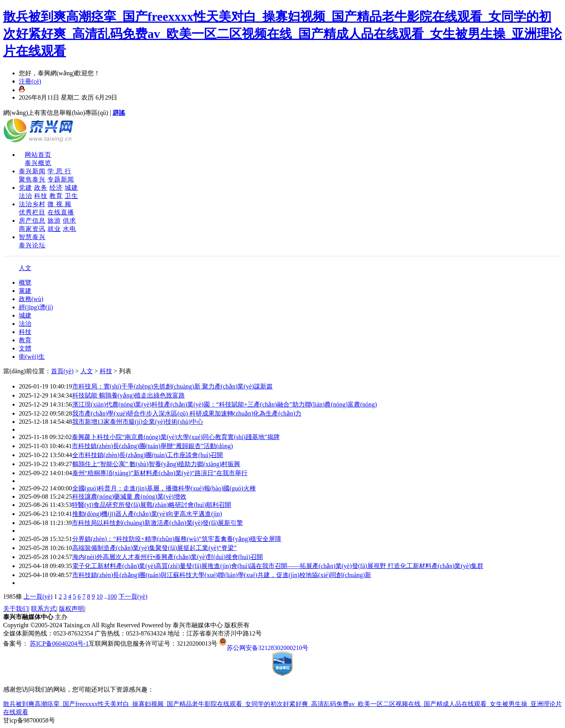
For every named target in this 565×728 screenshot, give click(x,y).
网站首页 (38, 155)
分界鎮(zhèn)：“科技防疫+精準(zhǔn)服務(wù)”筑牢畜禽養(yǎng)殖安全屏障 (177, 539)
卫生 (71, 196)
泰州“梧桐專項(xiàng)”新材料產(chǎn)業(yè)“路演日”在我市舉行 (160, 473)
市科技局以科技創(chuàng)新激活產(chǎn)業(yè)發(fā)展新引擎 (157, 523)
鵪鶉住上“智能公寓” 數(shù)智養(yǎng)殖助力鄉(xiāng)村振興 (156, 464)
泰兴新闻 (32, 171)
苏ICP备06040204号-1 (59, 644)
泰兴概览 (38, 163)
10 (100, 596)
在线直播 (61, 212)
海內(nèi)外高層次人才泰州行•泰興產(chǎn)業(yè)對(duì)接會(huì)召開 (168, 557)
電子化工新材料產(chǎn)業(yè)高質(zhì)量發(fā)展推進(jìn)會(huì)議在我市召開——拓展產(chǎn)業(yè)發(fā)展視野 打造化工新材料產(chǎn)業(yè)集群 (278, 566)
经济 (56, 188)
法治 (26, 196)
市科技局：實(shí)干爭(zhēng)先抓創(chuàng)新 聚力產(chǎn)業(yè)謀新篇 (173, 386)
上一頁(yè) (38, 596)
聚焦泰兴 (32, 179)
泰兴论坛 (32, 245)
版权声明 (71, 609)
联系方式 (44, 609)
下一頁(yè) (133, 596)
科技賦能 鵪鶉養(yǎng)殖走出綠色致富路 (129, 395)
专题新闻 (61, 179)
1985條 (13, 596)
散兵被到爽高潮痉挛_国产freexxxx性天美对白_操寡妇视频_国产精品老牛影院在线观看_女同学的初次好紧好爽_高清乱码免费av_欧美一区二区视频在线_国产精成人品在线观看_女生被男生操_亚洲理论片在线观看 (282, 34)
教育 (56, 196)
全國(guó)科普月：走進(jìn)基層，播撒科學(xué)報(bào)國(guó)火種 (164, 488)
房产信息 (32, 221)
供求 (69, 221)
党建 (26, 188)
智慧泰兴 (32, 237)
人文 (25, 268)
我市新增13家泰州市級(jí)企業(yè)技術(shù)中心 (138, 422)
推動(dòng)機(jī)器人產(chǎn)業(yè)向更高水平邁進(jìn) (147, 514)
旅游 (54, 221)
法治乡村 (32, 204)
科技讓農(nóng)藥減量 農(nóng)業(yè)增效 (129, 497)
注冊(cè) (30, 81)
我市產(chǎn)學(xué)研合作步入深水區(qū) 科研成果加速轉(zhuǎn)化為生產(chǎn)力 (187, 413)
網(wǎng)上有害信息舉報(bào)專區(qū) (56, 113)
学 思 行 (59, 171)
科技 (41, 196)
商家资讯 (32, 229)
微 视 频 (59, 204)
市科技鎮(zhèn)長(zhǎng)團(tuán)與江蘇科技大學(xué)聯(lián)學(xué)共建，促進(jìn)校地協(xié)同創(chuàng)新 (222, 575)
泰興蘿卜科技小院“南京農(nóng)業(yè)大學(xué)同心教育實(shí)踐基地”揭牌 (176, 437)
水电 (69, 229)
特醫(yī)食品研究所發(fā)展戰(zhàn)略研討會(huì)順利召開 (151, 505)
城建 (71, 188)
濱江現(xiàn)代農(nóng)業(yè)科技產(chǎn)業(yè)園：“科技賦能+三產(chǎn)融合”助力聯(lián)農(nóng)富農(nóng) (225, 404)
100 (112, 596)
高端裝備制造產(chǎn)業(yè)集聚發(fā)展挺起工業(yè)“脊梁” (155, 548)
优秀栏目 (32, 212)
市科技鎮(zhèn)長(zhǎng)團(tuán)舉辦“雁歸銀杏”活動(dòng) (152, 446)
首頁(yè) (62, 371)
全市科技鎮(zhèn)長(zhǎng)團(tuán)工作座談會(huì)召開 (148, 455)
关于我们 (16, 609)
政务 (41, 188)
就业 (54, 229)
